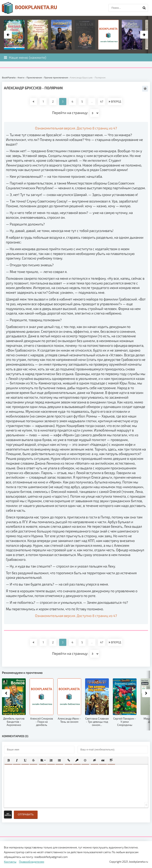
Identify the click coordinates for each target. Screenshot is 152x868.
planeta (30, 8)
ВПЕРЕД (115, 101)
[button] (9, 760)
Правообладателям (32, 862)
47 (102, 101)
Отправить (26, 814)
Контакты (10, 862)
